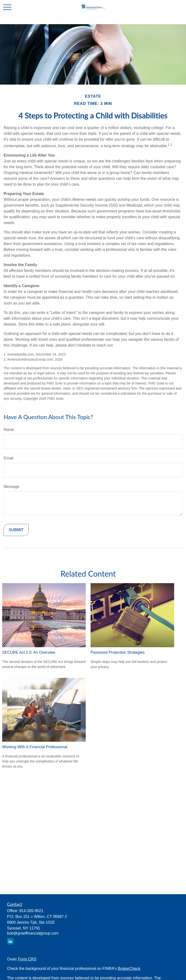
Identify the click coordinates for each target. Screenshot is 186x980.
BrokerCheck (129, 969)
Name (9, 430)
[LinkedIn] (10, 941)
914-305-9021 (31, 911)
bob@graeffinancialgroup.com (33, 933)
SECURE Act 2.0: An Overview (29, 652)
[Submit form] (16, 530)
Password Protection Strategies (118, 652)
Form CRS (27, 959)
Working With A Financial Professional (35, 747)
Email (8, 458)
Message (12, 487)
